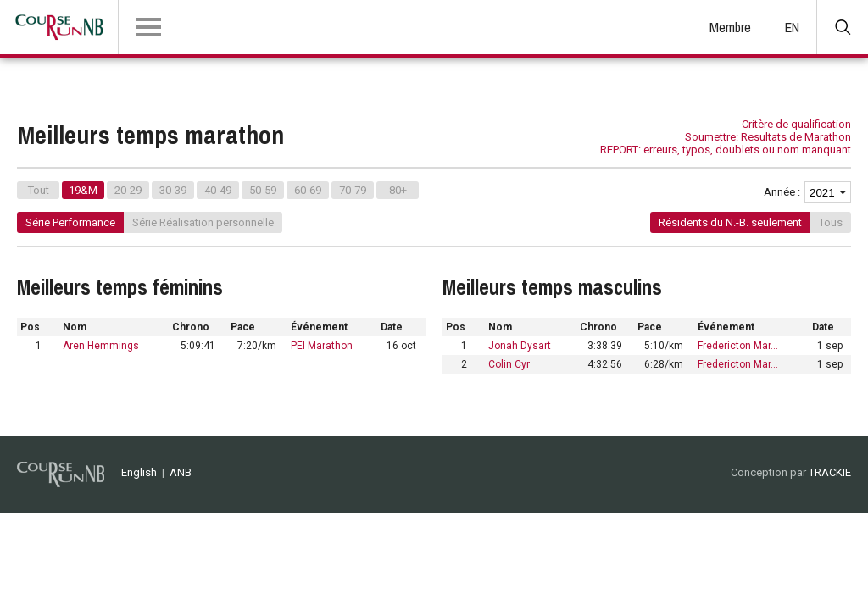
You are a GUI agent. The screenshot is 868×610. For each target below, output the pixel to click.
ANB (181, 472)
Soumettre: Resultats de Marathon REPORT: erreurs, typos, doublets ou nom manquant (726, 143)
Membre (730, 27)
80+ (398, 190)
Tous (831, 222)
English (139, 472)
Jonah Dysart (520, 346)
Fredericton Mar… (738, 346)
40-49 (218, 190)
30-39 (173, 190)
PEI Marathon (322, 346)
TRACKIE (830, 472)
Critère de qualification (796, 124)
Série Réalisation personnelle (203, 222)
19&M (83, 190)
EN (792, 27)
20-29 (128, 190)
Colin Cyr (509, 364)
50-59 (263, 190)
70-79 (353, 190)
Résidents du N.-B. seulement (730, 222)
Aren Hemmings (101, 346)
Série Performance (70, 222)
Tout (39, 190)
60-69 (308, 190)
